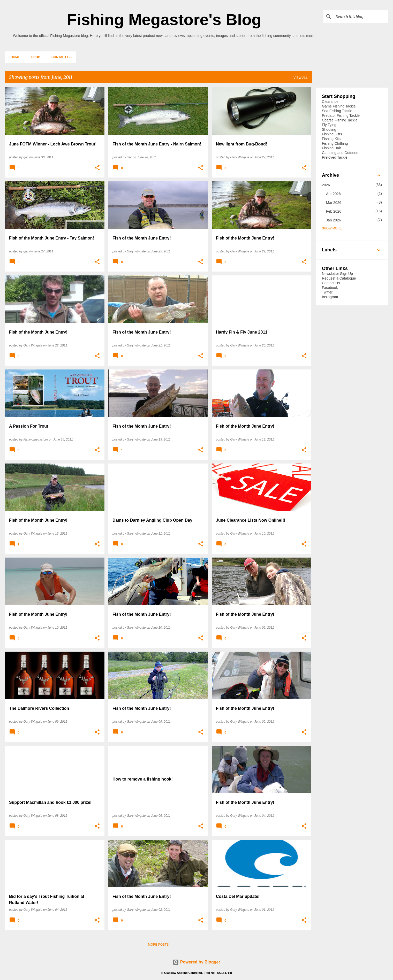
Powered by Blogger (196, 962)
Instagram (330, 297)
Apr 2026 (333, 194)
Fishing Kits (331, 139)
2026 (326, 185)
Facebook (330, 288)
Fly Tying (329, 125)
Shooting (329, 129)
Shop (34, 57)
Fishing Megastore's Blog (164, 20)
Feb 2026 (334, 211)
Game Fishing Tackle (339, 106)
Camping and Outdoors (341, 153)
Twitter (327, 292)
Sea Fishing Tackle (337, 111)
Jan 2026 (334, 220)
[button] (97, 168)
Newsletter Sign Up (337, 274)
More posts (158, 945)
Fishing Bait (331, 148)
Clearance (330, 102)
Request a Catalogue (339, 278)
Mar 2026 (334, 203)
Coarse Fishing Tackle (340, 120)
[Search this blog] (361, 17)
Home (14, 57)
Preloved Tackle (335, 157)
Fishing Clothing (335, 143)
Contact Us (60, 57)
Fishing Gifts (332, 134)
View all (301, 78)
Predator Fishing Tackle (341, 115)
